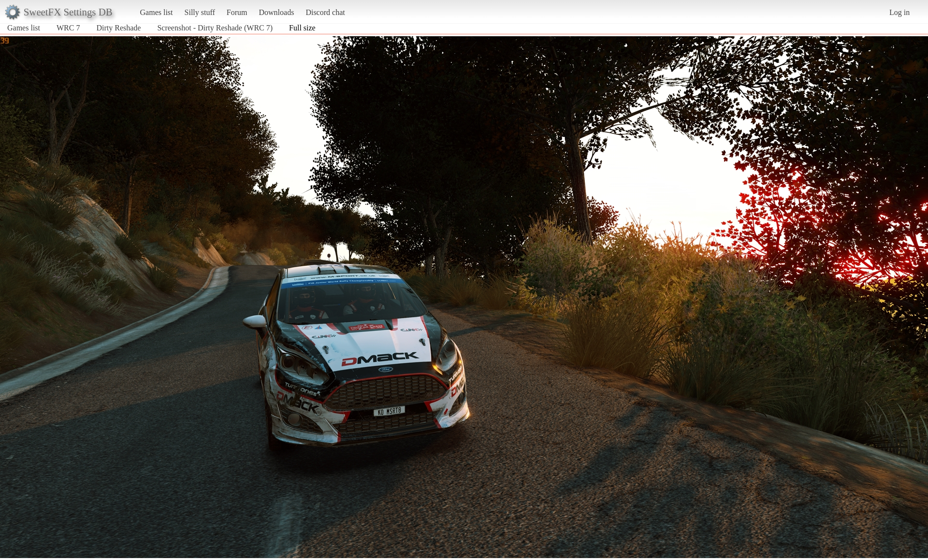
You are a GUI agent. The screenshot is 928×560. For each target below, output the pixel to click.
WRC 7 (68, 28)
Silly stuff (200, 12)
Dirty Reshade (118, 28)
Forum (237, 12)
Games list (157, 12)
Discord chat (325, 12)
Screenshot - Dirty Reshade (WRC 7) (215, 28)
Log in (899, 12)
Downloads (276, 12)
